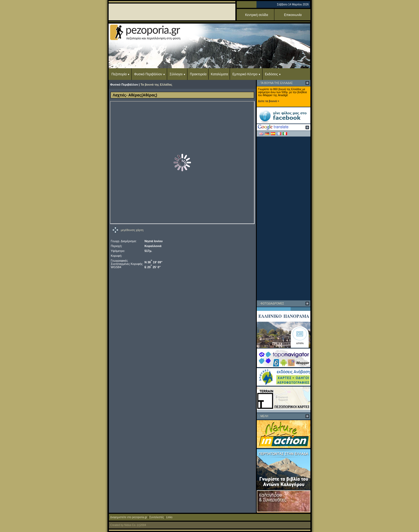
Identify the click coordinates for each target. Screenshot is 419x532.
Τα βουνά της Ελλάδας (156, 85)
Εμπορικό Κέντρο (245, 74)
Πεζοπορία (119, 74)
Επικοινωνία (293, 15)
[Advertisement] (284, 218)
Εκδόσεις (271, 74)
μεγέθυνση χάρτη (132, 230)
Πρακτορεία (198, 74)
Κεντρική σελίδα (257, 15)
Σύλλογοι (176, 74)
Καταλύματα (219, 74)
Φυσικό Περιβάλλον (148, 74)
